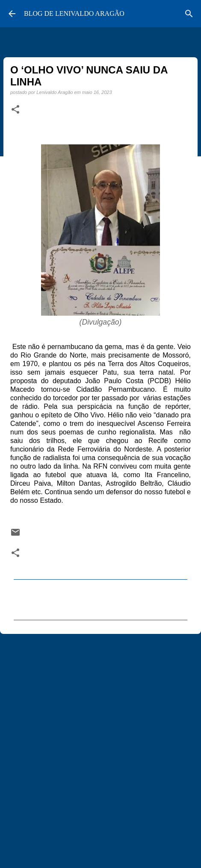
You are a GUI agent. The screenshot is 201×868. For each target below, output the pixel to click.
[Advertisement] (100, 747)
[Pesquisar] (189, 14)
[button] (15, 110)
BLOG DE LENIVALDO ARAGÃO (74, 13)
